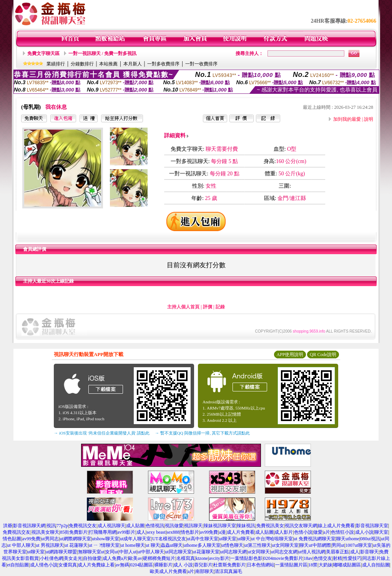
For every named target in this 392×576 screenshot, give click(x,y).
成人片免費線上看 (96, 565)
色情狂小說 (342, 532)
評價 (208, 307)
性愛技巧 (352, 558)
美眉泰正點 (337, 552)
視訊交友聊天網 (301, 526)
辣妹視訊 (246, 526)
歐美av (135, 558)
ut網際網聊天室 (75, 539)
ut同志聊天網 (233, 552)
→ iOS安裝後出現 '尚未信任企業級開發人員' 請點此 (102, 433)
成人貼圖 (135, 526)
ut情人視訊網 (311, 552)
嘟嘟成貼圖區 (347, 565)
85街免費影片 (74, 532)
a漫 (222, 532)
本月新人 (133, 64)
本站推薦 (108, 64)
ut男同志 (50, 539)
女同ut (112, 552)
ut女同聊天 (259, 552)
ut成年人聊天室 (135, 539)
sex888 (173, 532)
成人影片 (284, 532)
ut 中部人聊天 (21, 545)
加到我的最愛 (347, 119)
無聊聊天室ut (91, 552)
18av (308, 558)
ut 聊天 (153, 545)
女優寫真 (68, 565)
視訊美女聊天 (45, 532)
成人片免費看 (241, 532)
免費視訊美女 (270, 526)
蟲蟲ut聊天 (172, 545)
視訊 (51, 526)
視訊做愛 (174, 526)
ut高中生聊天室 (202, 539)
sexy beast (156, 532)
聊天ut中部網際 (315, 545)
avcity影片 (219, 558)
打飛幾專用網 (103, 532)
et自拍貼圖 (18, 565)
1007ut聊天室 (359, 545)
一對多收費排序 (163, 64)
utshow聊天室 (105, 539)
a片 (327, 532)
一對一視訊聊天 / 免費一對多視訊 (102, 53)
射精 (337, 558)
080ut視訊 (370, 539)
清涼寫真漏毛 (228, 571)
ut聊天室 (228, 539)
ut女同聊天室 (285, 545)
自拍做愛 (92, 558)
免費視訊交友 (83, 526)
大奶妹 (326, 565)
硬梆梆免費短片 (159, 558)
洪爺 (8, 526)
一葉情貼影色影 (246, 558)
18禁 (313, 565)
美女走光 (73, 558)
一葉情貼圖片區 (291, 565)
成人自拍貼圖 (376, 565)
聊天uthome (348, 539)
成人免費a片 (115, 558)
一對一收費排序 (201, 64)
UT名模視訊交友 (169, 539)
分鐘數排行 (82, 64)
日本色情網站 (261, 565)
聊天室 (381, 532)
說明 (369, 119)
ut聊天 (244, 539)
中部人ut (128, 552)
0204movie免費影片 (283, 558)
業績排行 (56, 64)
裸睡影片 (163, 565)
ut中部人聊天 (151, 552)
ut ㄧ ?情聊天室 (104, 545)
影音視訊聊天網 (29, 526)
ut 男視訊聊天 (50, 545)
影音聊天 (369, 552)
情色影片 (190, 532)
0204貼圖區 (141, 565)
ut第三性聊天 (258, 545)
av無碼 (122, 565)
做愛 (318, 532)
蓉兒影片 (203, 565)
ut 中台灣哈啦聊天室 (272, 539)
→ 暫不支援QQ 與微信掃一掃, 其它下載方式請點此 (202, 433)
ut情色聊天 (232, 545)
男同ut (338, 545)
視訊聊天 (193, 526)
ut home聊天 (133, 545)
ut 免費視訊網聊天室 (314, 539)
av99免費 (209, 532)
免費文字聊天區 (43, 53)
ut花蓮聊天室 (206, 552)
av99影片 (126, 532)
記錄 (220, 307)
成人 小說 (183, 565)
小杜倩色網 (51, 558)
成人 (141, 532)
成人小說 (364, 532)
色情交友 (323, 558)
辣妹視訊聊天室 (220, 526)
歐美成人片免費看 (168, 571)
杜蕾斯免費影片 (229, 565)
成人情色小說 (44, 565)
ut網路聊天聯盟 (61, 552)
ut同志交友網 (284, 552)
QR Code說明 (323, 355)
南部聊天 (204, 571)
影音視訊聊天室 (372, 526)
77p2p (62, 526)
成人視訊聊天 (111, 526)
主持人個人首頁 (183, 307)
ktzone (202, 558)
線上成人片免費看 (336, 526)
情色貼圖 (12, 539)
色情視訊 (155, 526)
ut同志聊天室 (179, 552)
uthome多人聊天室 (202, 545)
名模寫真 (186, 558)
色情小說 (303, 532)
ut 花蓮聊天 (76, 545)
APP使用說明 (290, 355)
